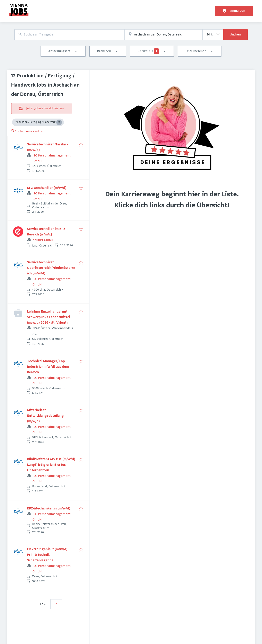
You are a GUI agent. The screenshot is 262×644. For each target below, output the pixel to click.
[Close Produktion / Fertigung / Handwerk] (59, 122)
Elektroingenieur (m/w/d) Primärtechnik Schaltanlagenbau (47, 555)
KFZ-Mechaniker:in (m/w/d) (49, 509)
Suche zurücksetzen (28, 131)
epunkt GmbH (43, 240)
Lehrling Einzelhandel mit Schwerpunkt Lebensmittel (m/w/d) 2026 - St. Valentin (49, 317)
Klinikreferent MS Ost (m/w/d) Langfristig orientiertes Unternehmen (51, 465)
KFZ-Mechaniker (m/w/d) (47, 188)
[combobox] (69, 35)
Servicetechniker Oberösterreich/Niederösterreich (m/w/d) (51, 268)
